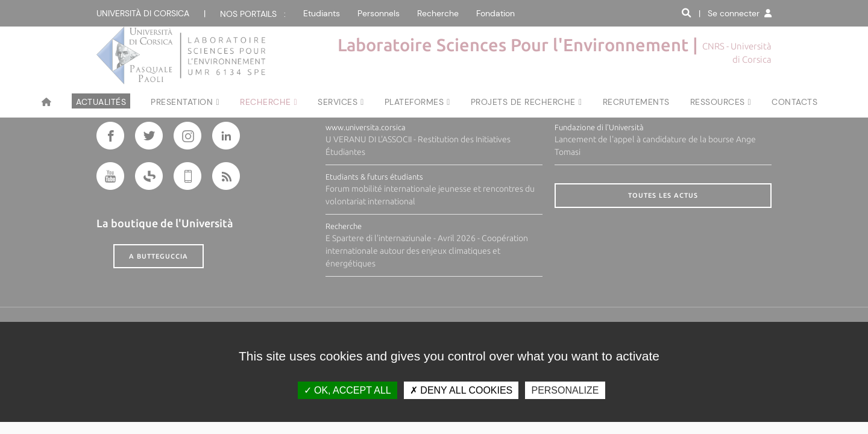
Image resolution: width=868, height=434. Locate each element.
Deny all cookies (461, 390)
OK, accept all (348, 390)
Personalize (565, 390)
